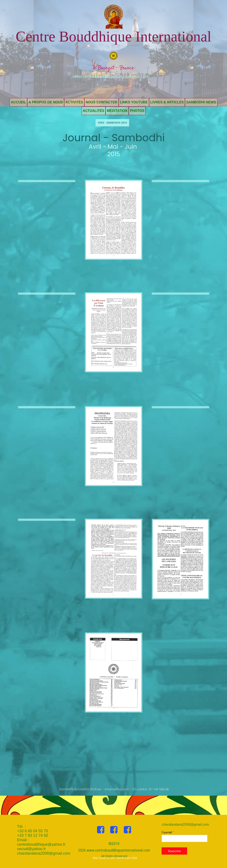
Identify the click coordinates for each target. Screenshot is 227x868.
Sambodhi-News (201, 102)
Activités (74, 102)
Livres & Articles (167, 102)
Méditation (117, 111)
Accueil (18, 102)
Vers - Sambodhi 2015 (112, 123)
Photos (137, 111)
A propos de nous (46, 102)
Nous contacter (102, 102)
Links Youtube (134, 102)
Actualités (94, 111)
